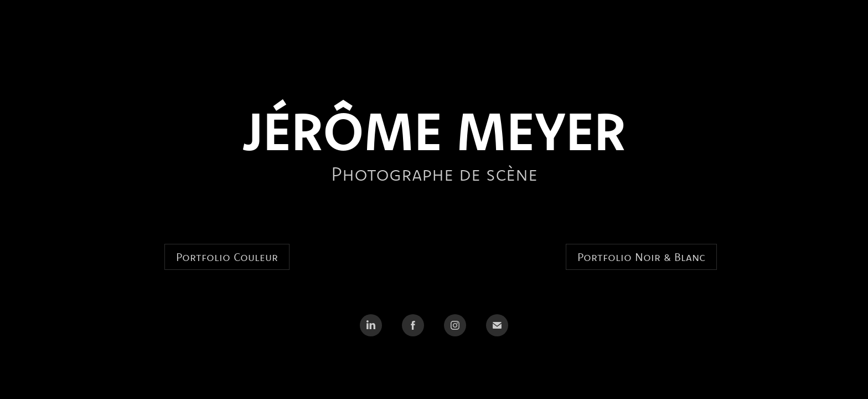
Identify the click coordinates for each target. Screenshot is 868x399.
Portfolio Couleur (227, 257)
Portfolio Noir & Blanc (641, 257)
